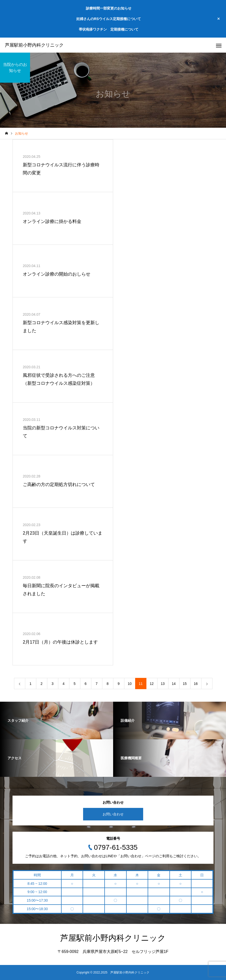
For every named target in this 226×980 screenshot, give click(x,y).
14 (174, 684)
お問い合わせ (113, 814)
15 (185, 684)
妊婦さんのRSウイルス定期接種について (108, 19)
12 (152, 684)
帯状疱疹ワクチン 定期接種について (109, 29)
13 (163, 684)
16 (196, 684)
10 (130, 684)
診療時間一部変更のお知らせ (109, 8)
